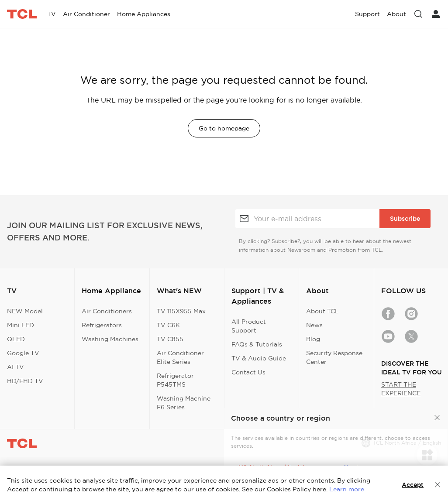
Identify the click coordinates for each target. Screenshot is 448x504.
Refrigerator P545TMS (175, 380)
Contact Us (248, 372)
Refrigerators (102, 325)
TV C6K (168, 325)
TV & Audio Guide (259, 358)
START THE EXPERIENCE (401, 389)
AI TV (16, 367)
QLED (16, 339)
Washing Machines (110, 339)
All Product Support (249, 326)
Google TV (23, 353)
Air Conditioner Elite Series (180, 357)
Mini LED (21, 325)
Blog (313, 339)
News (314, 325)
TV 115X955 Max (181, 311)
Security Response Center (334, 357)
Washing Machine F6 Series (184, 403)
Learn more (347, 489)
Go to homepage (224, 128)
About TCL (322, 311)
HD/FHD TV (25, 381)
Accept (413, 485)
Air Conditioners (107, 311)
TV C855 (170, 339)
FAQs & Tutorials (257, 344)
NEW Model (25, 311)
